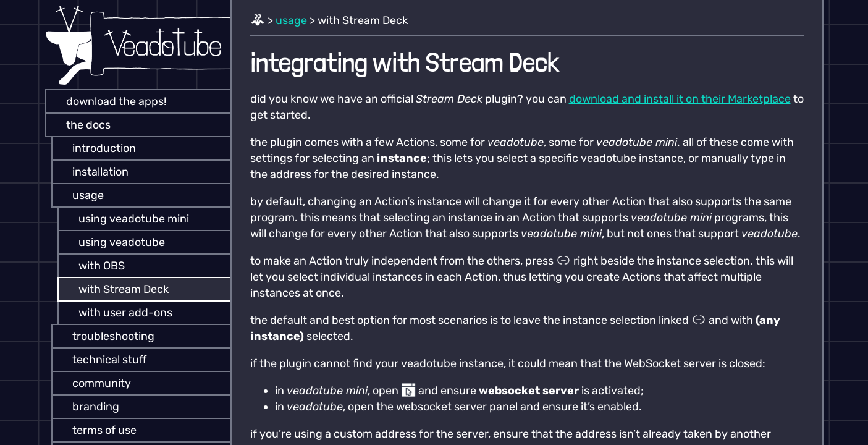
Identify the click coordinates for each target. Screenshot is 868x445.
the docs (80, 125)
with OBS (93, 266)
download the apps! (107, 101)
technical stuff (101, 360)
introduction (95, 148)
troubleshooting (105, 336)
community (93, 383)
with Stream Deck (115, 289)
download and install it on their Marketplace (680, 99)
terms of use (96, 430)
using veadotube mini (125, 219)
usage (79, 195)
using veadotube (113, 242)
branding (87, 407)
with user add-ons (117, 313)
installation (92, 172)
